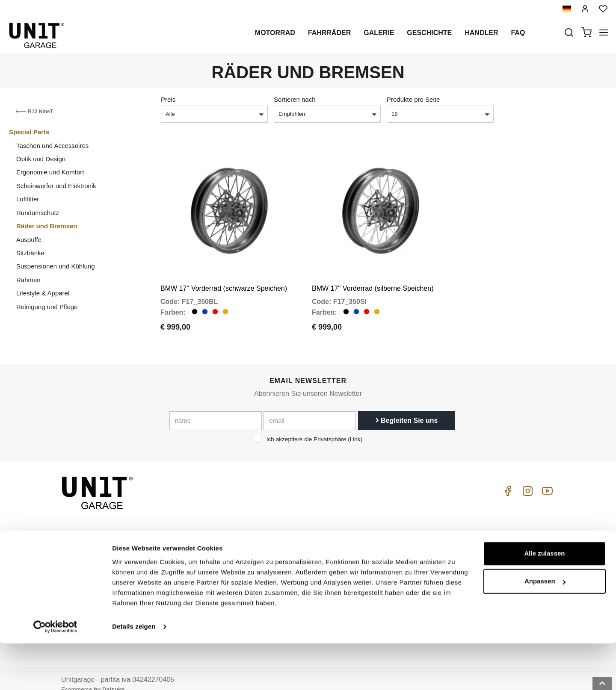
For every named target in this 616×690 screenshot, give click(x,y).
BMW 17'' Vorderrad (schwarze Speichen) (224, 277)
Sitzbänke (30, 253)
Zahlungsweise (489, 576)
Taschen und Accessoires (52, 146)
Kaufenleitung (393, 539)
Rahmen (28, 280)
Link (355, 427)
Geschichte (429, 33)
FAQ (380, 566)
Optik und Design (41, 159)
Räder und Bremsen (47, 226)
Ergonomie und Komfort (50, 172)
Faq (518, 33)
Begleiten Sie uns (407, 408)
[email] (310, 409)
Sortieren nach (295, 99)
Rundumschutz (38, 213)
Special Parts (29, 132)
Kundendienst (393, 552)
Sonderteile (296, 552)
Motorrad (275, 33)
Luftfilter (28, 199)
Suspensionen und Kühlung (56, 266)
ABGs (476, 539)
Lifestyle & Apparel (43, 293)
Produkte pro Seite (413, 99)
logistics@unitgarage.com (114, 539)
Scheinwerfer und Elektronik (56, 186)
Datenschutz (204, 566)
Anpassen (545, 628)
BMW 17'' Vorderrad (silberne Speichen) (373, 277)
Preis (168, 99)
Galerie (379, 33)
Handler (481, 33)
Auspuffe (29, 240)
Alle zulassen (544, 600)
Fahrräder (329, 33)
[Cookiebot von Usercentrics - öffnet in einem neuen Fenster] (55, 673)
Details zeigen (134, 673)
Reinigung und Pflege (47, 307)
